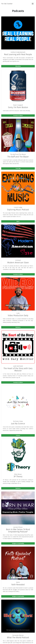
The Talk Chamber (7, 4)
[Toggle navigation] (33, 4)
